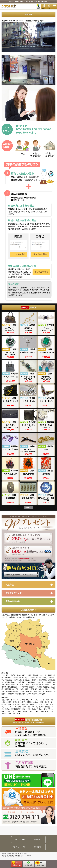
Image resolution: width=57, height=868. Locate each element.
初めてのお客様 (20, 840)
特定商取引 (37, 847)
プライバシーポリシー (20, 847)
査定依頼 (37, 840)
